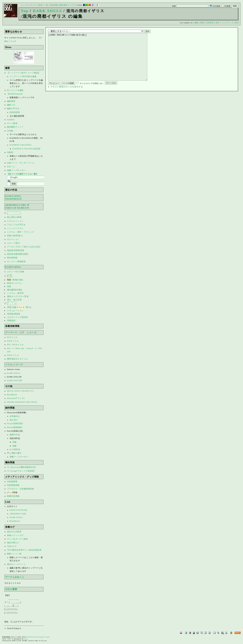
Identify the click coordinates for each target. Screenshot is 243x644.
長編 (14, 442)
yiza (26, 639)
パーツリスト (14, 213)
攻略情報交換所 (21, 254)
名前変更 (210, 23)
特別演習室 (15, 112)
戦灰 (9, 286)
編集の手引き (13, 108)
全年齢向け (15, 416)
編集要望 (11, 101)
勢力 (18, 243)
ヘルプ (72, 5)
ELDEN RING (13, 267)
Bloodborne (12, 395)
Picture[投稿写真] (15, 424)
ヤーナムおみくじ (15, 577)
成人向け (14, 420)
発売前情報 (12, 258)
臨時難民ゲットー (15, 127)
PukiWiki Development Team (38, 637)
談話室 (10, 254)
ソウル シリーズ (14, 365)
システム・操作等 (15, 293)
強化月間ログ (13, 543)
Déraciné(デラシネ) (16, 398)
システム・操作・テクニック (21, 232)
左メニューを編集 (15, 90)
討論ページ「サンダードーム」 (22, 163)
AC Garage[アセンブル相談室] (21, 471)
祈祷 (19, 290)
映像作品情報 (13, 496)
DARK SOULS (47, 11)
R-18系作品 (15, 449)
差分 (218, 23)
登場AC (19, 236)
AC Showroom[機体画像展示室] (21, 467)
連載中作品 (15, 435)
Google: (14, 177)
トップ (24, 5)
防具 (9, 283)
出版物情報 (12, 482)
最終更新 (63, 5)
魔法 (9, 290)
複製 (202, 23)
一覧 (46, 5)
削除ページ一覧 (14, 554)
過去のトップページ (16, 564)
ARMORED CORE (18, 514)
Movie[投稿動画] (15, 427)
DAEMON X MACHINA (21, 145)
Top (25, 11)
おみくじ (11, 166)
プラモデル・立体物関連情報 (21, 489)
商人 (28, 307)
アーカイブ (12, 247)
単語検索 (54, 5)
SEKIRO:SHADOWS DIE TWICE (22, 402)
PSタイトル (12, 337)
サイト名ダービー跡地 (17, 539)
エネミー (11, 243)
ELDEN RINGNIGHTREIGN (13, 197)
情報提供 (11, 321)
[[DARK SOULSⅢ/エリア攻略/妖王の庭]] (103, 62)
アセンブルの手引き (16, 225)
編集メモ (11, 105)
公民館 (10, 131)
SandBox (11, 120)
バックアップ (227, 23)
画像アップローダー (16, 170)
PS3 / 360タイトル (15, 345)
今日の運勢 (11, 589)
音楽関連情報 (13, 485)
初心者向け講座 (14, 217)
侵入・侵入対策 (14, 300)
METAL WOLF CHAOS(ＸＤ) (20, 391)
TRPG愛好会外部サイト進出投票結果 (24, 550)
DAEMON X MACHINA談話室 (26, 149)
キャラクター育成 (20, 296)
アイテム (12, 303)
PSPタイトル (13, 355)
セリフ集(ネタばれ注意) (29, 247)
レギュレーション (15, 221)
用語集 (10, 250)
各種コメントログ (15, 535)
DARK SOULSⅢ (14, 380)
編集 (196, 23)
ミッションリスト (15, 228)
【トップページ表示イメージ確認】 (24, 73)
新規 (40, 5)
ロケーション (13, 239)
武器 (9, 276)
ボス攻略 (20, 272)
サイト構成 (12, 123)
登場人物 (11, 236)
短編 (14, 446)
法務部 (10, 152)
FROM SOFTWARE (19, 510)
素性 (9, 296)
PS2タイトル (13, 341)
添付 (237, 23)
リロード (33, 5)
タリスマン (17, 283)
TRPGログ (12, 546)
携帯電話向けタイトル (17, 359)
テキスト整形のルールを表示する (67, 97)
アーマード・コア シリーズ (21, 332)
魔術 (14, 290)
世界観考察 (19, 250)
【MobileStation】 (15, 94)
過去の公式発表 (14, 532)
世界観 (10, 314)
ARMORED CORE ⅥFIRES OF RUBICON (17, 206)
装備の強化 (18, 280)
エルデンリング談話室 (18, 317)
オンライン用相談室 (16, 262)
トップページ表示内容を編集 (23, 76)
